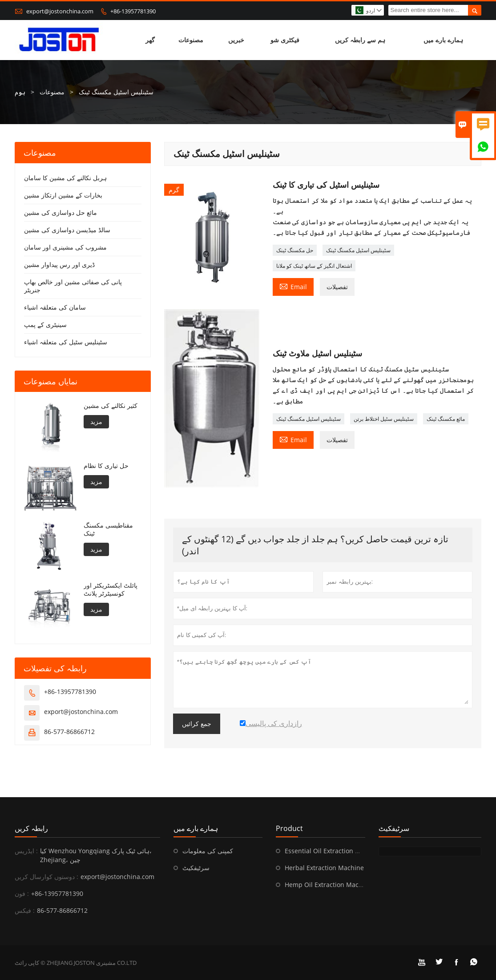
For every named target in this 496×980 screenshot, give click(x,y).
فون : (22, 893)
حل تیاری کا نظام (106, 466)
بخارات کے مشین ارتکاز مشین (63, 195)
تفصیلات (337, 287)
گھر (150, 40)
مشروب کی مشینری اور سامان (65, 247)
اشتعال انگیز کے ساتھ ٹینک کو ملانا (314, 266)
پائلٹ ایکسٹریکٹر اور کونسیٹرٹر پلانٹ (111, 589)
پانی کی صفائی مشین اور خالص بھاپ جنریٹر (73, 286)
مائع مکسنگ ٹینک (446, 419)
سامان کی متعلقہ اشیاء (55, 307)
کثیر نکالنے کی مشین (111, 406)
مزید (96, 421)
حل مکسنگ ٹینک (295, 250)
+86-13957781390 (133, 11)
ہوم (20, 92)
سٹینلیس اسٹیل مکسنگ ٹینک (358, 250)
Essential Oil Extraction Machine (333, 851)
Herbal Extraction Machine (324, 868)
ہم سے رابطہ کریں (360, 40)
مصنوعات (191, 40)
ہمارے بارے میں (443, 40)
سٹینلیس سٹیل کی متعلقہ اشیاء (66, 342)
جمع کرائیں (197, 724)
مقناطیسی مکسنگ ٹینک (108, 529)
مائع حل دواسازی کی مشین (60, 212)
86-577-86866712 (69, 732)
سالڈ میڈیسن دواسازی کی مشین (67, 230)
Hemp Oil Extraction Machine (328, 885)
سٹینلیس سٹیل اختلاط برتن (384, 419)
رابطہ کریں (31, 828)
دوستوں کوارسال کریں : (46, 877)
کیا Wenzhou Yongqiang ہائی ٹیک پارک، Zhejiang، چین (96, 855)
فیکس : (25, 910)
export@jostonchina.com (60, 11)
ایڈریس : (26, 851)
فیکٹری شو (285, 40)
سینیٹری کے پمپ (45, 325)
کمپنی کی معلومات (208, 851)
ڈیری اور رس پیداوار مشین (59, 264)
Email (293, 286)
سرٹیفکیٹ (196, 868)
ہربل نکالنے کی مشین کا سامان (65, 178)
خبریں (236, 40)
